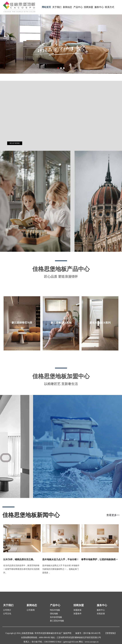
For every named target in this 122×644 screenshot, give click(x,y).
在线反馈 (101, 614)
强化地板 (54, 614)
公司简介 (7, 610)
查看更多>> (113, 515)
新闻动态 (67, 7)
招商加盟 (88, 7)
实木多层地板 (56, 617)
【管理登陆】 (111, 633)
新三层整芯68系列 (61, 323)
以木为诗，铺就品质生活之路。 (19, 559)
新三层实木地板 (57, 621)
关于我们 (57, 7)
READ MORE (15, 143)
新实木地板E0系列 (100, 323)
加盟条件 (77, 614)
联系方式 (110, 7)
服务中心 (99, 7)
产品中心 (78, 7)
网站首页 (46, 7)
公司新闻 (31, 610)
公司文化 (7, 614)
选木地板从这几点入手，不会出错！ (61, 559)
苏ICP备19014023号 (92, 633)
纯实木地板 (55, 610)
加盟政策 (77, 610)
